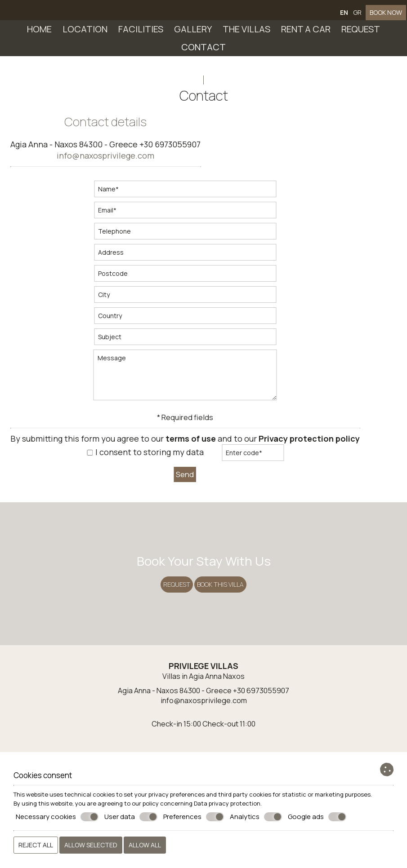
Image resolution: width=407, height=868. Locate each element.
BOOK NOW (387, 16)
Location (85, 33)
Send (188, 484)
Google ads (317, 817)
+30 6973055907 (173, 155)
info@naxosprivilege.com (109, 167)
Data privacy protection (227, 803)
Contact (203, 52)
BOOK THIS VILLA (222, 612)
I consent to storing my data (149, 463)
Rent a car (306, 33)
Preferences (194, 817)
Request (361, 33)
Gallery (193, 33)
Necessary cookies (57, 817)
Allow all (145, 845)
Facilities (141, 33)
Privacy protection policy (312, 450)
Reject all (36, 845)
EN (347, 16)
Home (39, 33)
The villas (246, 33)
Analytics (256, 817)
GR (360, 16)
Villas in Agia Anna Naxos (203, 726)
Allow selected (91, 845)
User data (131, 817)
